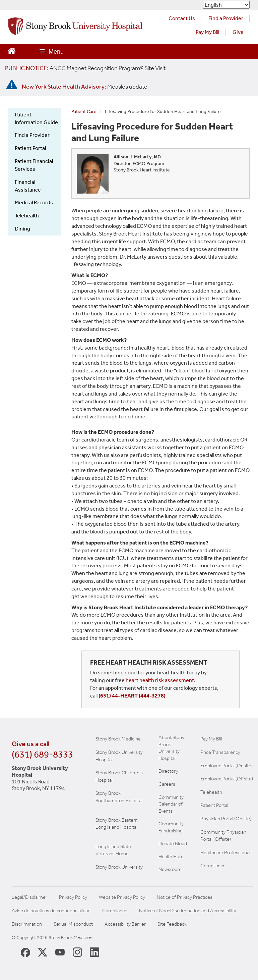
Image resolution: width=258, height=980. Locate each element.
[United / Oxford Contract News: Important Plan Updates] (85, 68)
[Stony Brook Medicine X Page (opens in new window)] (43, 952)
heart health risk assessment (160, 680)
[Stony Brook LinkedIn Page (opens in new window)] (94, 952)
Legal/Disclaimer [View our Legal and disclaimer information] (29, 897)
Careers (167, 784)
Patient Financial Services (34, 165)
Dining (22, 229)
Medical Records (34, 202)
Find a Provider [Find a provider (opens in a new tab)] (226, 18)
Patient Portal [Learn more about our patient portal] (214, 805)
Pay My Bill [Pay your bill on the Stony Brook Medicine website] (211, 739)
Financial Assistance (28, 186)
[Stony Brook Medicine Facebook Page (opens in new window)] (25, 952)
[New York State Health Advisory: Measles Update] (85, 87)
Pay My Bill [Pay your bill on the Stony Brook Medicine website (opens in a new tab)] (207, 32)
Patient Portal (30, 148)
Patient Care (84, 112)
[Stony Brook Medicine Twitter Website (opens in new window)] (60, 952)
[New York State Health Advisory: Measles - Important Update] (12, 85)
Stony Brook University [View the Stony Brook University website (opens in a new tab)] (119, 867)
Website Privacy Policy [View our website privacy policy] (122, 897)
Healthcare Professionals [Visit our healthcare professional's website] (227, 853)
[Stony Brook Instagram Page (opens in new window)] (77, 952)
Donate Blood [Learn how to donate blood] (173, 843)
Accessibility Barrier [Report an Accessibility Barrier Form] (125, 924)
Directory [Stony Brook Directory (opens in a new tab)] (168, 771)
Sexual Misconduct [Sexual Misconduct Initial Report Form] (73, 924)
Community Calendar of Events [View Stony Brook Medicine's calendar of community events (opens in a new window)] (171, 804)
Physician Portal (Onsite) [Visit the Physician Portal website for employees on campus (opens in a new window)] (226, 819)
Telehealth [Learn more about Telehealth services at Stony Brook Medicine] (211, 792)
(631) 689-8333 (42, 754)
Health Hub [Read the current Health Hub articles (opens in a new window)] (170, 857)
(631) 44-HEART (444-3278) (132, 696)
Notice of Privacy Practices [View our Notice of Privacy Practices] (185, 897)
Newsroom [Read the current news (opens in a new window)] (170, 869)
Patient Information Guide (36, 118)
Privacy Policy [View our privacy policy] (73, 897)
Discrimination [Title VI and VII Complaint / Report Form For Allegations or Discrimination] (27, 924)
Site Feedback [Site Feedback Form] (172, 924)
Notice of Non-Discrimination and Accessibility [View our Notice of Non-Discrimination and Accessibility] (188, 911)
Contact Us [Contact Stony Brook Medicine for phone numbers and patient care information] (182, 18)
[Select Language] (226, 5)
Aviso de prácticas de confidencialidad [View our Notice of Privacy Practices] (51, 911)
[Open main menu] (52, 51)
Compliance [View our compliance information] (213, 866)
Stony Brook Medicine (118, 739)
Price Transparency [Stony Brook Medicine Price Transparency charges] (220, 752)
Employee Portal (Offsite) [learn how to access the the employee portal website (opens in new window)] (227, 779)
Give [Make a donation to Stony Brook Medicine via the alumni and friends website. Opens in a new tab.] (238, 32)
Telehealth (27, 216)
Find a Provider (32, 135)
